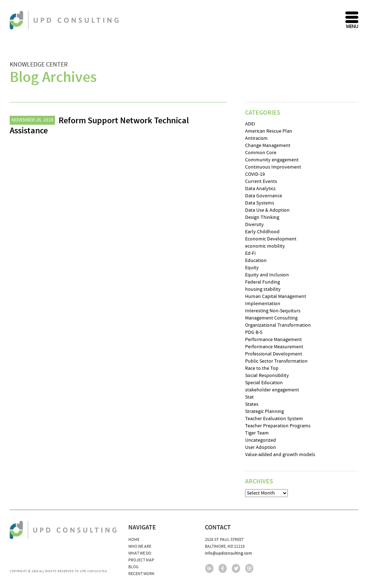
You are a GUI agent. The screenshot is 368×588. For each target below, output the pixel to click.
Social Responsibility (267, 376)
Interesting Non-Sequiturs (273, 311)
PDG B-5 (254, 332)
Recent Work (141, 574)
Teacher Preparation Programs (278, 426)
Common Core (261, 153)
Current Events (261, 182)
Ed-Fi (250, 253)
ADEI (250, 124)
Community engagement (272, 160)
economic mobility (265, 246)
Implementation (263, 304)
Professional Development (274, 354)
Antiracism (256, 138)
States (252, 404)
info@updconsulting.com (228, 553)
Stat (249, 397)
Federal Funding (263, 282)
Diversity (254, 225)
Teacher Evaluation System (274, 419)
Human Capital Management (276, 297)
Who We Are (140, 546)
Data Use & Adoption (267, 210)
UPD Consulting (65, 20)
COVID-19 (255, 174)
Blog (133, 567)
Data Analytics (260, 189)
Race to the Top (262, 368)
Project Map (141, 560)
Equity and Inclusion (267, 275)
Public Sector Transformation (276, 361)
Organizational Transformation (278, 325)
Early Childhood (262, 232)
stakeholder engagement (272, 390)
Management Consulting (271, 318)
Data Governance (264, 196)
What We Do (140, 553)
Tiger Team (257, 433)
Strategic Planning (264, 412)
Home (134, 540)
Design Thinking (262, 217)
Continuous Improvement (273, 167)
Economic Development (271, 239)
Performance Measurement (274, 347)
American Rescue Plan (269, 131)
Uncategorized (261, 440)
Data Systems (260, 203)
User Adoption (261, 447)
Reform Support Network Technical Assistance (99, 126)
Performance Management (273, 340)
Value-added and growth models (280, 455)
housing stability (263, 289)
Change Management (268, 146)
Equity (252, 268)
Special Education (264, 383)
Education (256, 261)
